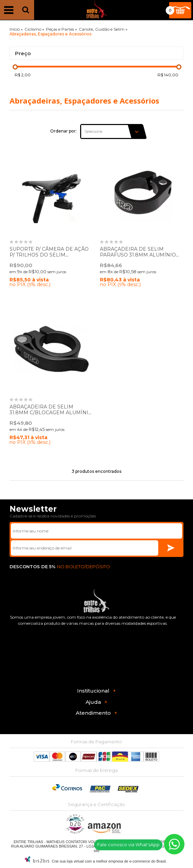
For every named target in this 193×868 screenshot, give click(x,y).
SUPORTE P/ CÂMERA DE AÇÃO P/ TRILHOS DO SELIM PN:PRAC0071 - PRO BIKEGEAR (49, 255)
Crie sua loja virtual (68, 861)
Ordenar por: (63, 131)
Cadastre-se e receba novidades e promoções (53, 516)
